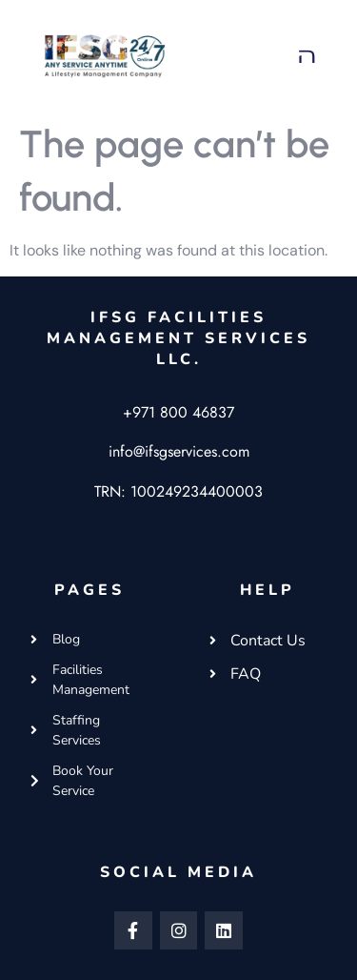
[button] (308, 56)
